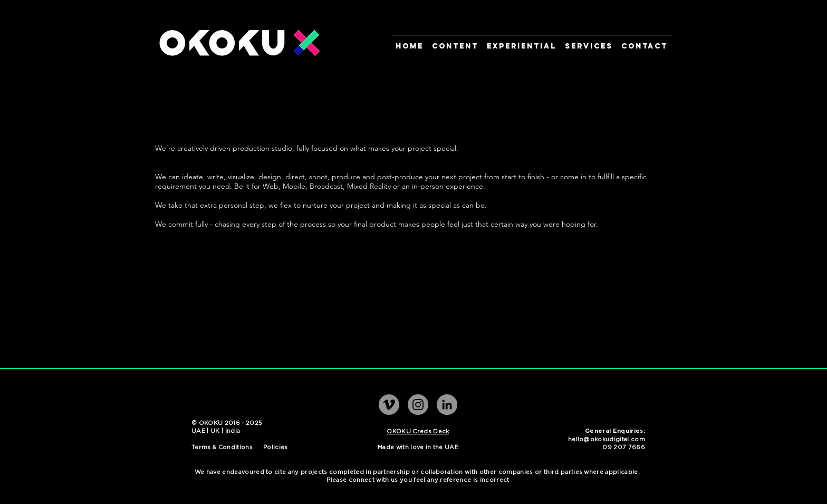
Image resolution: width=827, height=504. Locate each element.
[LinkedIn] (447, 405)
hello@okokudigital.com (607, 439)
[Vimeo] (389, 405)
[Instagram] (418, 405)
